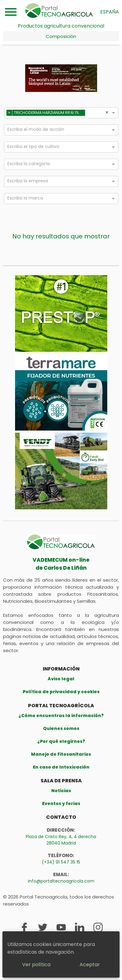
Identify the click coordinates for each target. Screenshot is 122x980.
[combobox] (96, 114)
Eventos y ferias (61, 803)
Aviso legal (61, 679)
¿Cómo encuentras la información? (61, 716)
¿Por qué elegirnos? (61, 741)
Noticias (61, 791)
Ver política (36, 965)
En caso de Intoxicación (61, 767)
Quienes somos (61, 728)
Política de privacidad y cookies (61, 692)
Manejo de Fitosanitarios (61, 754)
